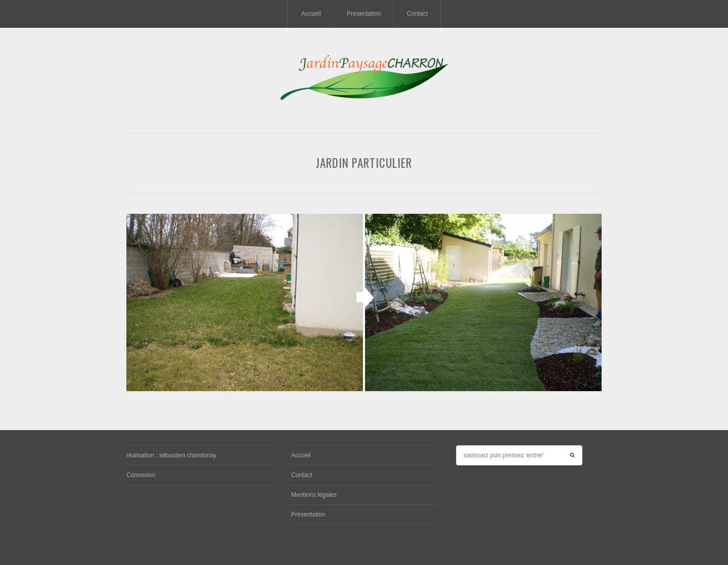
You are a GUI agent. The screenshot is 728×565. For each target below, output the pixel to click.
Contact (417, 14)
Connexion (141, 475)
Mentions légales (314, 495)
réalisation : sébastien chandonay (171, 455)
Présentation (364, 14)
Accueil (311, 14)
